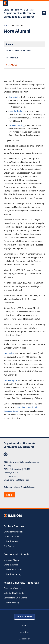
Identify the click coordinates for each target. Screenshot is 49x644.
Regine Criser (14, 97)
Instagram (6, 454)
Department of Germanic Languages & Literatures (20, 15)
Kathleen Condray (16, 125)
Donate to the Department (19, 51)
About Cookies (24, 617)
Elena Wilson (9, 353)
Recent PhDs (12, 58)
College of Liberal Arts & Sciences (19, 10)
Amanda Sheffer (15, 111)
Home (6, 26)
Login (9, 495)
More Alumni (12, 65)
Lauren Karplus (10, 380)
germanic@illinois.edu (20, 480)
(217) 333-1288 (10, 476)
